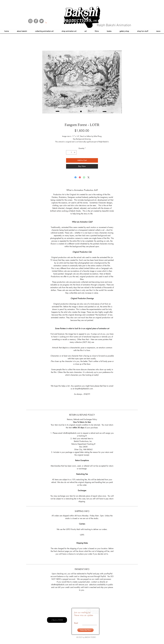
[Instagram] (30, 21)
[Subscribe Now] (85, 630)
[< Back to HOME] (57, 620)
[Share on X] (88, 177)
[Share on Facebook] (76, 177)
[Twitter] (42, 21)
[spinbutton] (71, 152)
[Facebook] (36, 21)
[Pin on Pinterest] (80, 177)
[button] (46, 22)
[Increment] (75, 152)
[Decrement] (68, 152)
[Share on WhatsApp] (84, 177)
